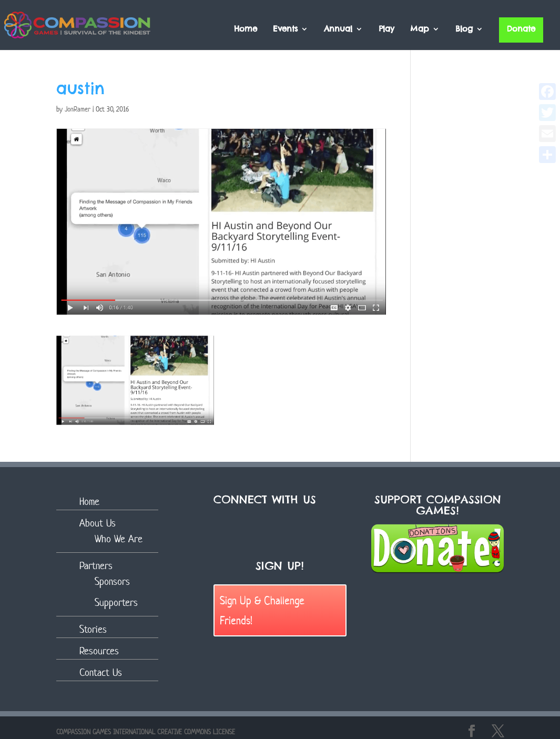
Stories (93, 629)
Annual (338, 29)
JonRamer (78, 109)
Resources (99, 651)
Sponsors (112, 581)
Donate (521, 29)
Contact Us (101, 672)
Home (246, 29)
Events (285, 29)
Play (386, 29)
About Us (98, 523)
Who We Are (119, 539)
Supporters (116, 603)
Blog (464, 29)
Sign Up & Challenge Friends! (262, 610)
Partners (96, 566)
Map (420, 29)
